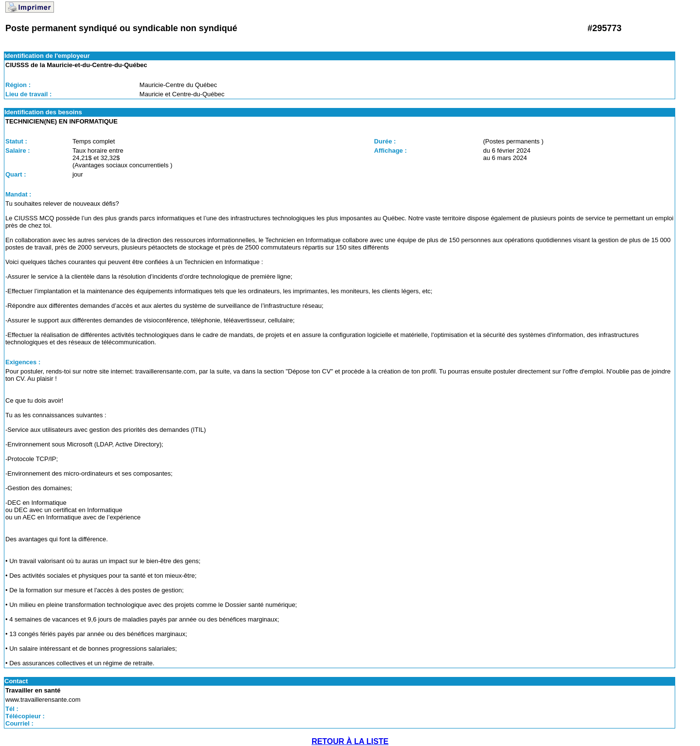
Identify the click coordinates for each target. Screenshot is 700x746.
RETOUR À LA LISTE (350, 741)
